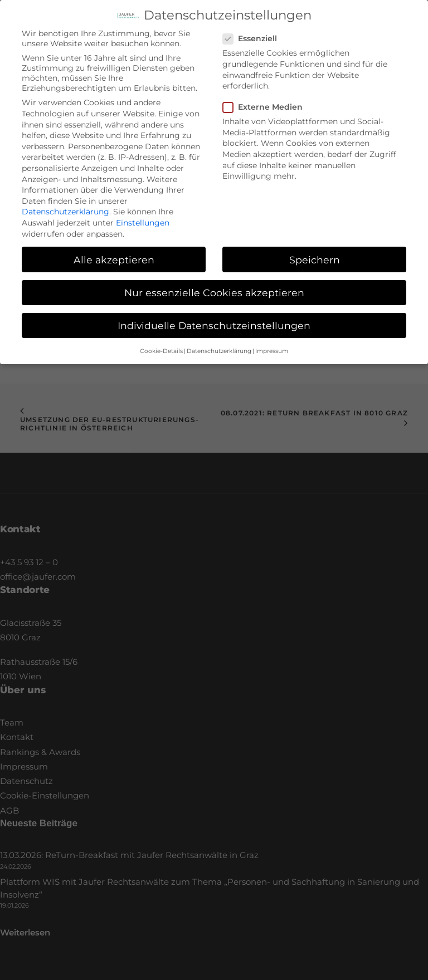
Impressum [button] (272, 342)
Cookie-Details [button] (161, 342)
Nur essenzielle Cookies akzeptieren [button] (214, 284)
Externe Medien (266, 98)
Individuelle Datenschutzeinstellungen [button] (214, 317)
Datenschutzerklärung (65, 203)
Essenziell (254, 30)
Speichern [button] (315, 251)
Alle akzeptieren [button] (114, 251)
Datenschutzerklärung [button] (219, 342)
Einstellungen (143, 214)
